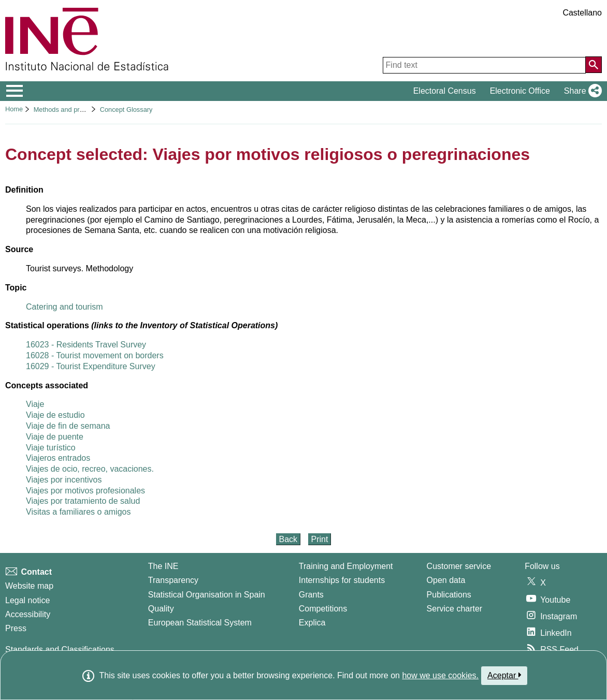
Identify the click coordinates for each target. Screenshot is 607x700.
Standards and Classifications (60, 650)
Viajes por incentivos (64, 480)
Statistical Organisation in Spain (207, 595)
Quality (161, 609)
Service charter (455, 609)
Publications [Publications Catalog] (449, 595)
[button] (581, 91)
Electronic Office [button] (520, 91)
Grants (311, 595)
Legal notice (27, 600)
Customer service (459, 566)
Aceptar (504, 675)
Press (16, 628)
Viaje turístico (51, 448)
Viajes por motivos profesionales (85, 491)
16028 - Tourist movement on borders (95, 355)
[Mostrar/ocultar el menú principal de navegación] (15, 91)
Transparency (173, 580)
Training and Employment (346, 566)
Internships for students (342, 580)
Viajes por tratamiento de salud (83, 501)
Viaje (35, 404)
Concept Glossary (126, 110)
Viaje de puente (55, 437)
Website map (29, 586)
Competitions (323, 609)
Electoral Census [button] (445, 91)
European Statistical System (200, 623)
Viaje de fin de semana (68, 426)
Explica (312, 623)
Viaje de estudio (55, 415)
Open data (446, 580)
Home (14, 109)
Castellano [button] (582, 13)
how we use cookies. (440, 675)
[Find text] (484, 65)
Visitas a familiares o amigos (78, 512)
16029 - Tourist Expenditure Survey (91, 366)
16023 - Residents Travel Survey (86, 345)
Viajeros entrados (58, 458)
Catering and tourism (64, 307)
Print (320, 539)
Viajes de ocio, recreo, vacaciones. (90, 469)
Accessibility (28, 614)
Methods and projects (65, 110)
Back (288, 539)
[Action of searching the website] (594, 65)
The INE (163, 566)
